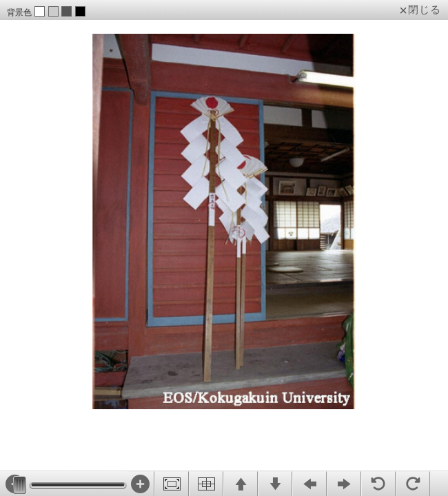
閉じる (425, 10)
